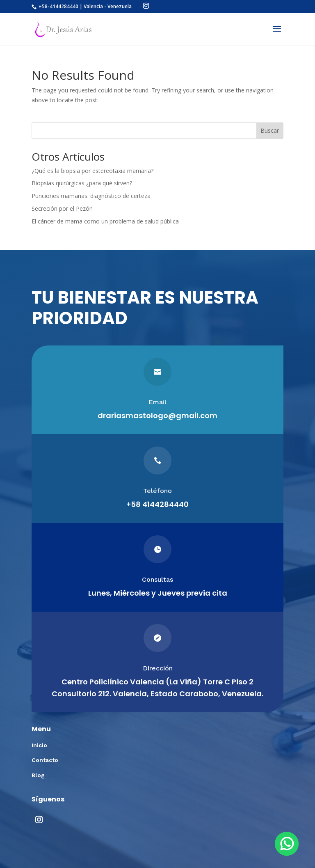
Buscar (270, 130)
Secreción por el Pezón (62, 208)
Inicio (39, 745)
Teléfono (157, 491)
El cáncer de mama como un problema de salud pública (105, 221)
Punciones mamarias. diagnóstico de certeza (91, 196)
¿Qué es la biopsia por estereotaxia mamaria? (92, 171)
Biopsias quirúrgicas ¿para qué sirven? (82, 183)
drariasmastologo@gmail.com (157, 416)
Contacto (45, 760)
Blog (38, 775)
